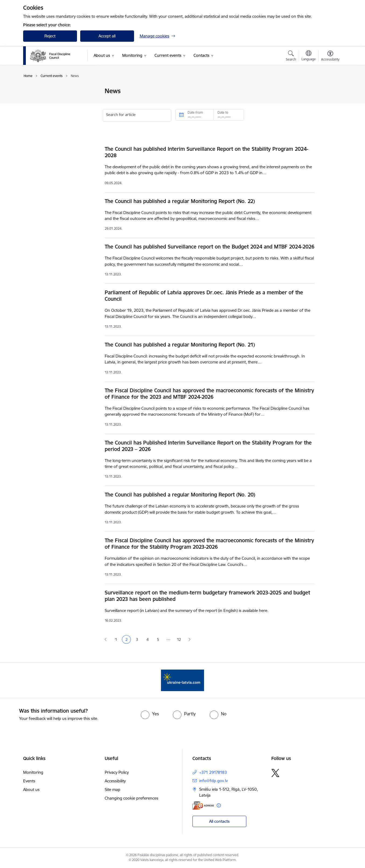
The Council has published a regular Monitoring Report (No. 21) (180, 345)
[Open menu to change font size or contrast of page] (330, 57)
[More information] (219, 805)
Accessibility (115, 781)
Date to (223, 112)
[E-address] (203, 805)
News (34, 91)
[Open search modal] (291, 57)
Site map (113, 790)
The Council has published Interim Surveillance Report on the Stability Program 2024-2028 (206, 152)
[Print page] (329, 89)
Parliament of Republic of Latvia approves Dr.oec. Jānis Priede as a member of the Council (204, 296)
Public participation (46, 101)
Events (35, 110)
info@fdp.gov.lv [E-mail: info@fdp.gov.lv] (213, 781)
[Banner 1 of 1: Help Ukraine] (182, 680)
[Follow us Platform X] (275, 773)
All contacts (219, 821)
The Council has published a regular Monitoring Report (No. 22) (180, 201)
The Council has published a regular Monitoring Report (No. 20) (180, 495)
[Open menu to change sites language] (309, 56)
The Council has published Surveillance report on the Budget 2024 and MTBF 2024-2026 (210, 247)
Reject (50, 36)
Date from (195, 112)
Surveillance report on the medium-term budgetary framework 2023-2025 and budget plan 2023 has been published (207, 596)
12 (179, 639)
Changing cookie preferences (131, 798)
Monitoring (33, 772)
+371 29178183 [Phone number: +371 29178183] (213, 772)
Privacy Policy (117, 772)
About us (31, 790)
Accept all (107, 36)
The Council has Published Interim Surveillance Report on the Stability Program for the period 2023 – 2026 (208, 446)
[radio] (150, 714)
